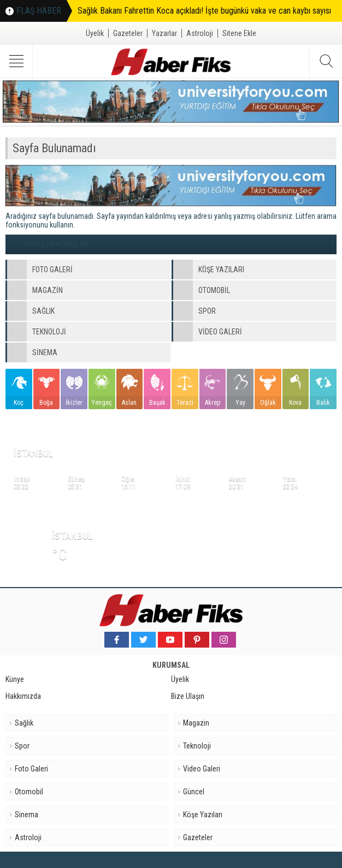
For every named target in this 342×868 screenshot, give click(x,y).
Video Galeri (202, 769)
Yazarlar (164, 33)
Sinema (26, 815)
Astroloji (200, 33)
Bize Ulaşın (188, 696)
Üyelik (95, 33)
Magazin (196, 723)
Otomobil (29, 792)
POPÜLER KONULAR (57, 244)
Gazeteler (128, 33)
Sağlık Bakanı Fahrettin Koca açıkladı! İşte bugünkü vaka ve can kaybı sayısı (204, 11)
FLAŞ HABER (39, 11)
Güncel (194, 792)
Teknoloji (197, 746)
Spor (22, 746)
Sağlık (24, 723)
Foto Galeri (31, 769)
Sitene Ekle (239, 33)
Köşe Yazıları (203, 815)
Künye (15, 679)
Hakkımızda (23, 696)
